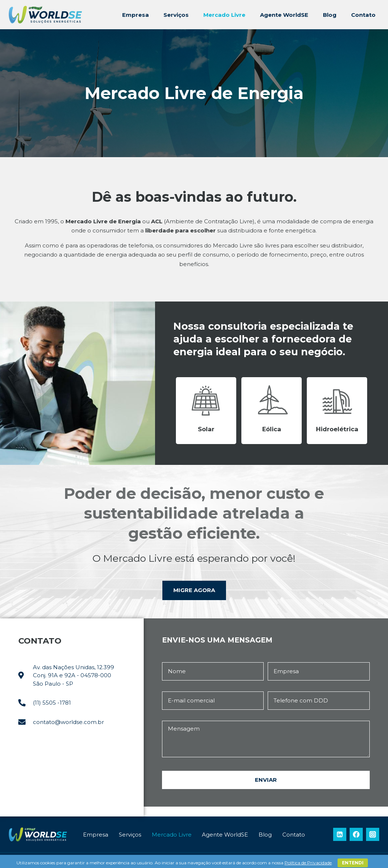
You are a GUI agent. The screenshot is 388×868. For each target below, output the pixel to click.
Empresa (135, 15)
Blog (330, 15)
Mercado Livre (224, 15)
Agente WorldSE (284, 15)
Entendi (353, 863)
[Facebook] (356, 834)
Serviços (176, 15)
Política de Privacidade (308, 863)
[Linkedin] (340, 834)
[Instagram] (373, 834)
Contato (363, 15)
